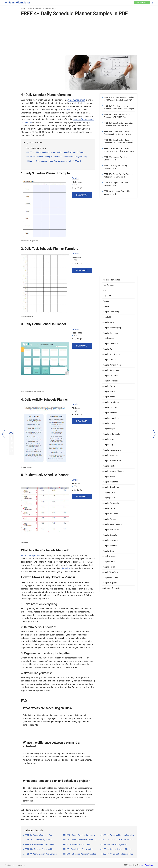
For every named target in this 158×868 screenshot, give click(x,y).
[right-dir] (154, 434)
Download (82, 195)
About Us (21, 865)
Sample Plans (49, 9)
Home (23, 9)
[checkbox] (6, 2)
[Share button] (11, 434)
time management (77, 100)
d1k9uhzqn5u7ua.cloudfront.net (33, 392)
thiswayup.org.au (27, 467)
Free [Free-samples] (142, 3)
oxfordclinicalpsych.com (30, 241)
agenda (69, 110)
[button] (152, 2)
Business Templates (35, 9)
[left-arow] (4, 434)
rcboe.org (24, 543)
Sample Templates (146, 865)
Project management (30, 555)
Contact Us (9, 865)
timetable (66, 568)
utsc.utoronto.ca (27, 316)
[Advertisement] (79, 36)
